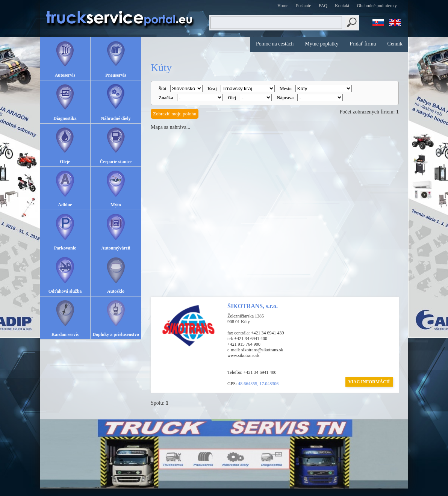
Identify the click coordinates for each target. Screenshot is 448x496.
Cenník (395, 44)
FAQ (323, 6)
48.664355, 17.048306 (258, 384)
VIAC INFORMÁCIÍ (369, 382)
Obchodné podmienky (377, 6)
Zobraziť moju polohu (175, 114)
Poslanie (303, 6)
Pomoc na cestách (275, 44)
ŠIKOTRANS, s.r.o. (253, 306)
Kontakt (342, 6)
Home (283, 6)
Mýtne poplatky (322, 44)
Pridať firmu (363, 44)
